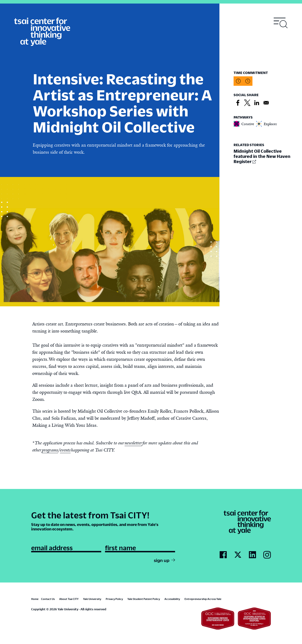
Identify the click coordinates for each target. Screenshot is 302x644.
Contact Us (48, 599)
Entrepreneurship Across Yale (203, 599)
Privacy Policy (114, 599)
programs (50, 450)
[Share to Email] (266, 103)
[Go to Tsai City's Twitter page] (238, 555)
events (65, 450)
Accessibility (172, 599)
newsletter (133, 443)
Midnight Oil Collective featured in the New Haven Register (262, 156)
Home (35, 599)
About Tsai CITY (69, 599)
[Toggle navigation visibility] (281, 23)
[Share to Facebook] (238, 103)
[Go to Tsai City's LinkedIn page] (252, 555)
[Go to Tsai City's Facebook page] (223, 555)
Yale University (92, 599)
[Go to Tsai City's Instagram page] (267, 555)
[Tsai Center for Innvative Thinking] (42, 32)
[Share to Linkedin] (257, 103)
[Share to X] (247, 103)
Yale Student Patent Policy (144, 599)
